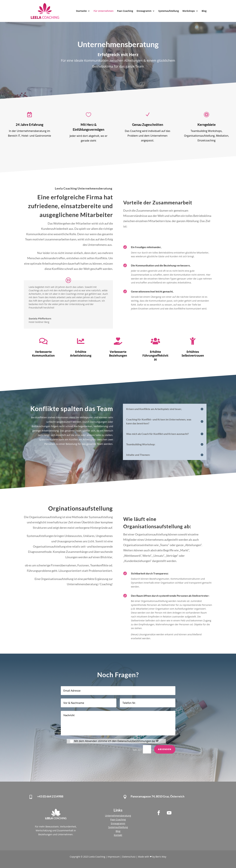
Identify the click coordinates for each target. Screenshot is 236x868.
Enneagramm (144, 11)
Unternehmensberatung (118, 816)
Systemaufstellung (169, 11)
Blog (204, 11)
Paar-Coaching (125, 11)
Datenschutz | (130, 857)
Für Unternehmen (103, 11)
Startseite (81, 11)
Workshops (189, 11)
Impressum (114, 857)
